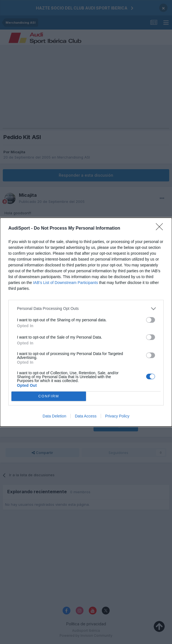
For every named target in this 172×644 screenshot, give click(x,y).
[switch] (151, 320)
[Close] (161, 229)
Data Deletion (54, 416)
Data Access (86, 416)
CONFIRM (49, 396)
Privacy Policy (117, 416)
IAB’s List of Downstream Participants (66, 283)
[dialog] (86, 322)
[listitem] (86, 309)
